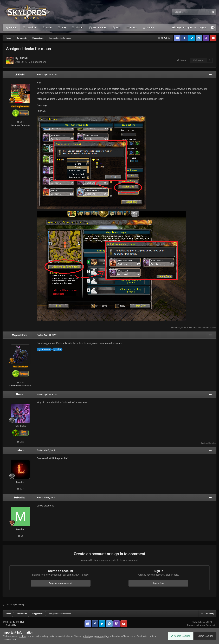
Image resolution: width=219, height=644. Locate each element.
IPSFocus (20, 622)
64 (20, 536)
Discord (79, 27)
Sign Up (203, 27)
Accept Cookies (179, 636)
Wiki (118, 27)
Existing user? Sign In (184, 28)
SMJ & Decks (99, 27)
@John (57, 349)
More (149, 27)
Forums (13, 27)
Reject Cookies (205, 636)
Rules (49, 27)
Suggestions (40, 62)
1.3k (20, 382)
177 (20, 489)
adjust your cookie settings (96, 636)
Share (182, 60)
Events (133, 27)
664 (20, 122)
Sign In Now (159, 583)
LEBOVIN (24, 58)
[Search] (183, 12)
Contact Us (11, 625)
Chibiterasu (175, 328)
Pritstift (184, 328)
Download (31, 27)
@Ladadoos (44, 349)
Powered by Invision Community (202, 625)
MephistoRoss (20, 335)
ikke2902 (193, 328)
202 (20, 442)
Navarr (20, 394)
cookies (22, 636)
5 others (205, 328)
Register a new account (61, 583)
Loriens (205, 443)
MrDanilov (20, 498)
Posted (47, 75)
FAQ (63, 27)
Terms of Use (9, 640)
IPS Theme (8, 622)
